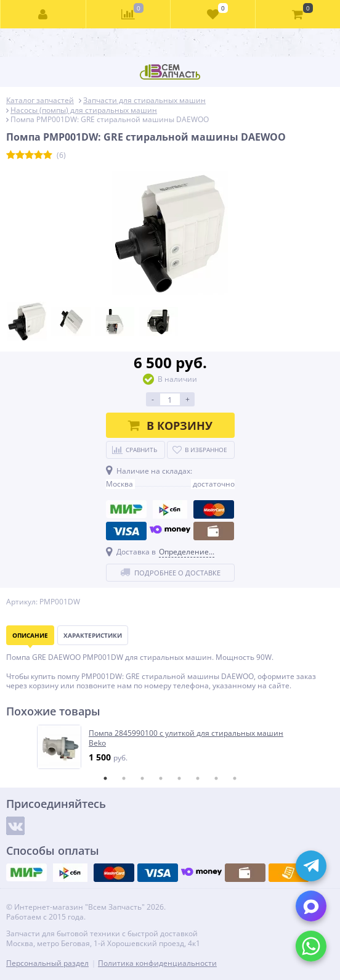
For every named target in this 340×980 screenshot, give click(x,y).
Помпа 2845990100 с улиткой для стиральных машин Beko (186, 738)
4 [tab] (161, 778)
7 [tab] (216, 778)
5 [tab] (179, 778)
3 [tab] (142, 778)
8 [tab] (235, 778)
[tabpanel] (171, 747)
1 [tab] (105, 778)
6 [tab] (198, 778)
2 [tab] (124, 778)
